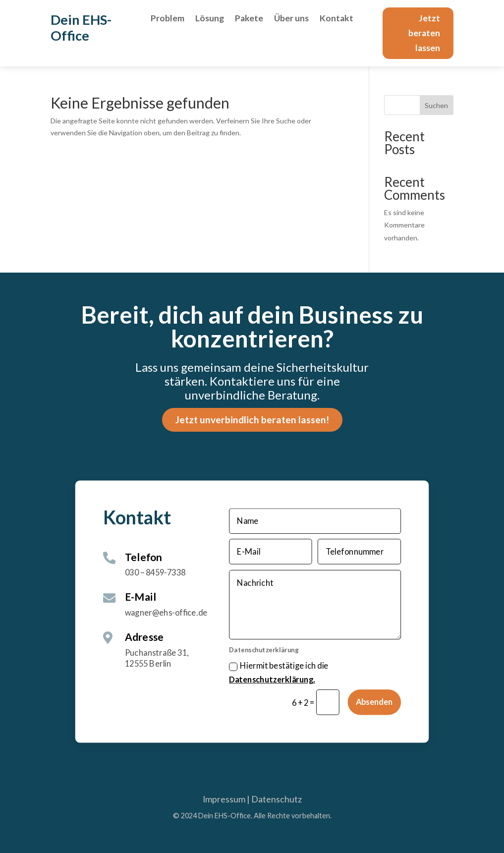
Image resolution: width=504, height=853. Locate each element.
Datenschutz (277, 799)
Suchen (436, 105)
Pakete (249, 19)
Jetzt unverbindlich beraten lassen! (252, 420)
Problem (168, 19)
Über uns (291, 19)
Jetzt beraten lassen (424, 33)
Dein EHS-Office (81, 28)
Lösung (210, 19)
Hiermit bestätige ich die (279, 673)
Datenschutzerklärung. (272, 680)
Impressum (224, 799)
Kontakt (336, 19)
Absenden (374, 702)
